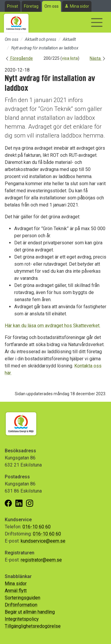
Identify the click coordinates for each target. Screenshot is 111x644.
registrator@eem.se (41, 560)
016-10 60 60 (37, 527)
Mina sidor (79, 6)
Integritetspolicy (22, 619)
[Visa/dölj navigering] (97, 22)
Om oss (52, 6)
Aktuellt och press (41, 39)
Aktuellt (69, 39)
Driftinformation (21, 605)
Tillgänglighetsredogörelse (33, 626)
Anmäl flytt (16, 591)
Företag (31, 6)
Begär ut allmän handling (30, 612)
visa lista (70, 58)
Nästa (98, 58)
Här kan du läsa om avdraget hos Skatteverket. (53, 326)
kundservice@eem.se (43, 541)
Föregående (19, 58)
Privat (13, 6)
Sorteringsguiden (22, 598)
